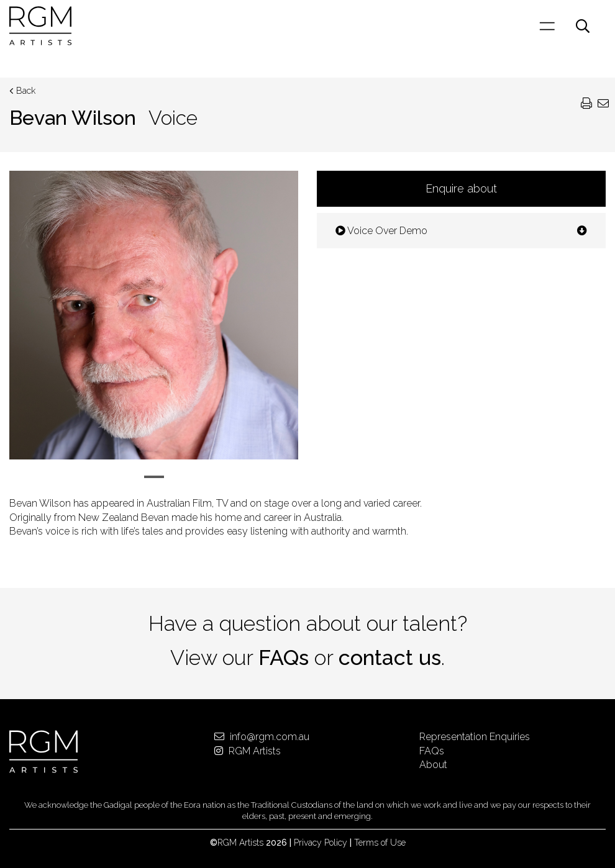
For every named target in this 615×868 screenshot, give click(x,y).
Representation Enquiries (475, 737)
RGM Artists (248, 751)
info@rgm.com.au (262, 737)
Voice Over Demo (461, 231)
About (433, 765)
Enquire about (461, 188)
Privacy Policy (321, 843)
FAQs (284, 658)
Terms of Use (380, 843)
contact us (390, 658)
